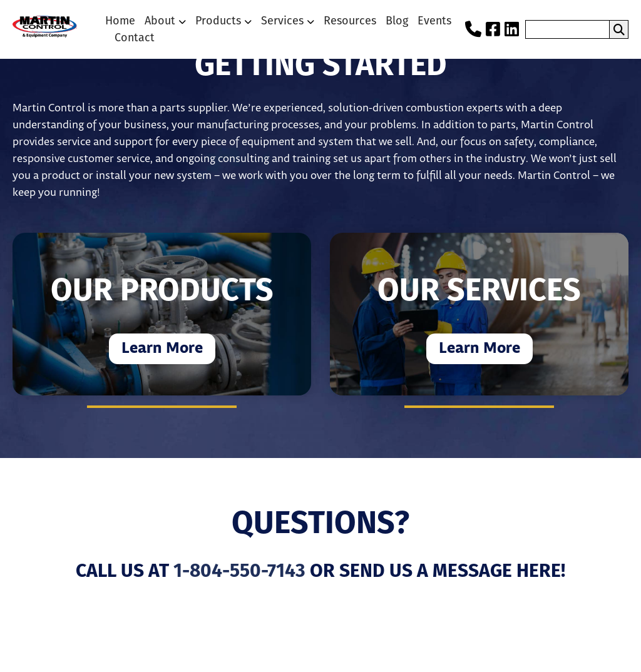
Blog (397, 21)
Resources (350, 21)
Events (434, 21)
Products (218, 21)
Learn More (162, 349)
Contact (135, 38)
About (160, 21)
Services (282, 21)
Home (120, 21)
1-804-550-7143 (239, 572)
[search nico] (567, 29)
